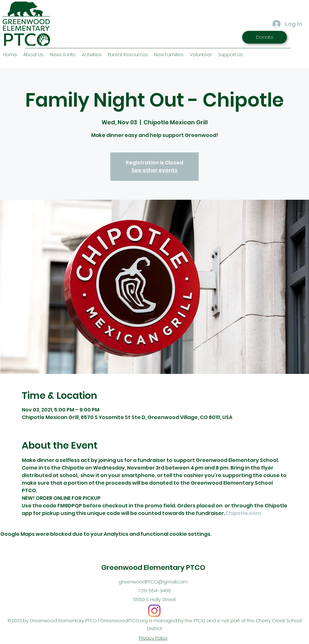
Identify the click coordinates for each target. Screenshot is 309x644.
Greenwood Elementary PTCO (153, 567)
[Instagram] (154, 611)
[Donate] (265, 37)
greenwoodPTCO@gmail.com (153, 582)
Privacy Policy (153, 638)
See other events (154, 170)
